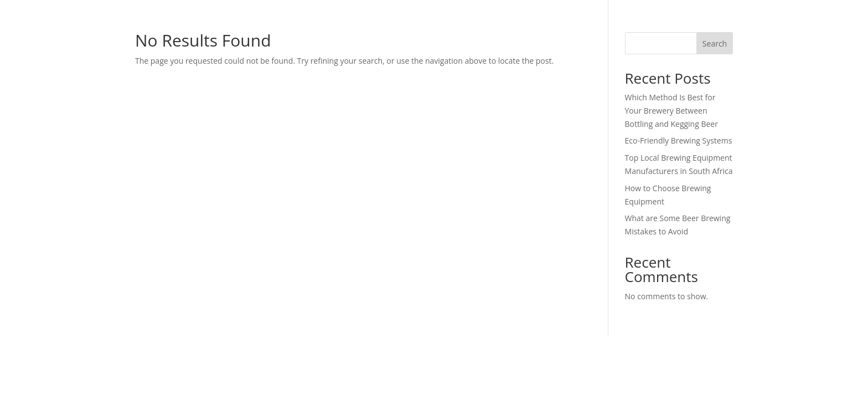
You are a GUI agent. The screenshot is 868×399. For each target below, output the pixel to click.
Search (715, 44)
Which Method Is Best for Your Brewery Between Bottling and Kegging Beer (671, 111)
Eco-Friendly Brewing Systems (679, 140)
